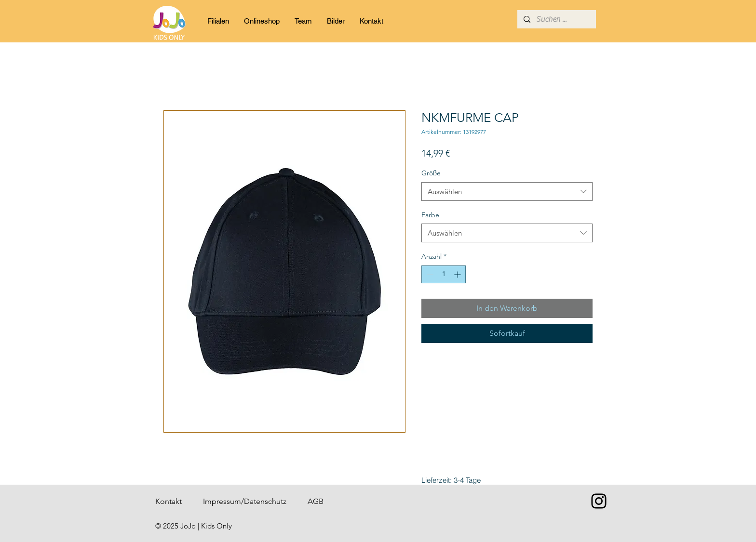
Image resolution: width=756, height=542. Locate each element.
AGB (316, 501)
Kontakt (169, 501)
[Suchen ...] (556, 19)
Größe (431, 173)
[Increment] (458, 274)
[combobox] (507, 192)
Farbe (430, 215)
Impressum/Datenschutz (245, 501)
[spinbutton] (444, 274)
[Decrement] (429, 274)
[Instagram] (599, 501)
